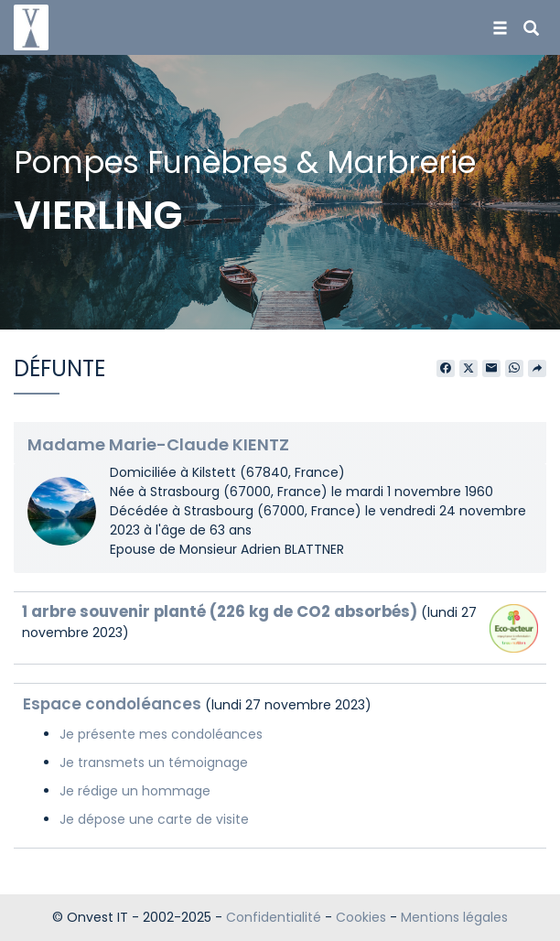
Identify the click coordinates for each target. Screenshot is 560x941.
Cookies (361, 917)
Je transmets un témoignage (154, 763)
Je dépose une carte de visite (154, 819)
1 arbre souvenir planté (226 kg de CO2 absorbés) (220, 611)
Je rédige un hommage (135, 791)
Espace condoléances (112, 704)
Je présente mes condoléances (161, 734)
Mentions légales (454, 917)
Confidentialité (274, 917)
